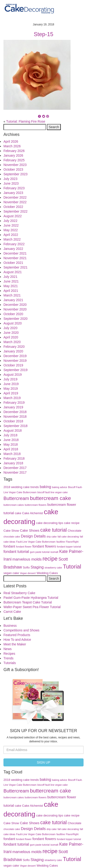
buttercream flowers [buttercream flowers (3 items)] (36, 505)
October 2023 (13, 169)
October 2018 (13, 421)
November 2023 (15, 165)
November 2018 (15, 417)
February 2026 (14, 151)
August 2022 (13, 216)
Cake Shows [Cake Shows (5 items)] (30, 530)
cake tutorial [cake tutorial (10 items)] (54, 530)
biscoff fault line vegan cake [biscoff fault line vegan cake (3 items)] (53, 492)
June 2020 (11, 333)
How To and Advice (17, 640)
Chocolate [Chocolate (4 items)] (75, 531)
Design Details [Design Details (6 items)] (33, 536)
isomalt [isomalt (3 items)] (55, 552)
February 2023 (14, 188)
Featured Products (17, 635)
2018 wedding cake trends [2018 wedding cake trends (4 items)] (21, 487)
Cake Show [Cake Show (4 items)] (11, 531)
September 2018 (16, 426)
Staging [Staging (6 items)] (37, 567)
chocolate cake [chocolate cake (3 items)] (12, 537)
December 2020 (15, 305)
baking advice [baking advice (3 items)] (60, 487)
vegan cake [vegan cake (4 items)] (11, 573)
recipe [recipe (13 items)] (50, 559)
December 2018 (15, 412)
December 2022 (15, 197)
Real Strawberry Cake (19, 593)
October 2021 (13, 263)
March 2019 (12, 398)
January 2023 (13, 193)
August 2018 (13, 431)
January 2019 (13, 407)
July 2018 (10, 435)
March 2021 (12, 295)
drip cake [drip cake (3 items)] (52, 537)
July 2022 (10, 221)
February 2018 (14, 458)
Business (10, 626)
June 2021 (11, 281)
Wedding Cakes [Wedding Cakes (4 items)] (47, 573)
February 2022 (14, 244)
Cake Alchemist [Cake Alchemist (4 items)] (32, 513)
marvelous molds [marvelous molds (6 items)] (27, 559)
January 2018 (13, 463)
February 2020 (14, 347)
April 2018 (11, 449)
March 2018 (12, 454)
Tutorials (10, 663)
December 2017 (15, 468)
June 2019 (11, 384)
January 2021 (13, 300)
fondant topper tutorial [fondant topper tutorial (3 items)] (69, 547)
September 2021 (16, 267)
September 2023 (16, 174)
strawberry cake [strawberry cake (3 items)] (53, 568)
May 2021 (11, 286)
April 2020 (11, 337)
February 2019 (14, 403)
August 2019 (13, 375)
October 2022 (13, 207)
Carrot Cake (12, 612)
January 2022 (13, 249)
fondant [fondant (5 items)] (9, 546)
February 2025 (14, 160)
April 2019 (11, 393)
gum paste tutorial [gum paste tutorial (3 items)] (40, 552)
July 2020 (10, 328)
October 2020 (13, 314)
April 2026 (11, 141)
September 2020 (16, 319)
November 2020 (15, 309)
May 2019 (11, 389)
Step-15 (43, 34)
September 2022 (16, 211)
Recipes (9, 654)
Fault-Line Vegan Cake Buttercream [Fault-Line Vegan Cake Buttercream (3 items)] (36, 542)
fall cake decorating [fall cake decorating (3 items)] (68, 537)
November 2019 (15, 361)
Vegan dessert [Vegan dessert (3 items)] (28, 573)
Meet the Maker (15, 644)
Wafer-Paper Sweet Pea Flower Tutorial (32, 607)
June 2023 (11, 183)
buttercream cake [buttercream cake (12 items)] (50, 498)
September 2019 (16, 370)
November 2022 (15, 202)
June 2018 (11, 440)
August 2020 (13, 323)
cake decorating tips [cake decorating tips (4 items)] (50, 523)
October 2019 (13, 365)
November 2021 (15, 258)
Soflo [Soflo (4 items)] (26, 567)
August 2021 (13, 272)
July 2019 (10, 379)
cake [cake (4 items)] (18, 513)
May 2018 (11, 444)
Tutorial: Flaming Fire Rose (26, 121)
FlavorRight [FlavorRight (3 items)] (72, 542)
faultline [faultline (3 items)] (61, 542)
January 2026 (13, 155)
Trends (8, 658)
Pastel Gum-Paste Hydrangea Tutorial (31, 598)
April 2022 (11, 235)
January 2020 (13, 351)
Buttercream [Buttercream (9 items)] (16, 498)
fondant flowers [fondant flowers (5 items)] (44, 546)
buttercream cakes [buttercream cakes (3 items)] (14, 505)
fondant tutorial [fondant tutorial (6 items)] (16, 552)
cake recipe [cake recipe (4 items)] (72, 523)
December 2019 (15, 356)
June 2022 (11, 225)
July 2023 (10, 179)
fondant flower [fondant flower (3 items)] (24, 547)
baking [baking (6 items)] (45, 487)
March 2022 (12, 239)
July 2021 (10, 277)
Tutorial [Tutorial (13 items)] (72, 567)
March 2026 (12, 146)
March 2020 (12, 342)
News (8, 649)
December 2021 (15, 253)
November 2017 (15, 472)
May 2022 (11, 230)
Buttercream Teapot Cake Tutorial (28, 602)
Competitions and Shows (21, 630)
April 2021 (11, 291)
